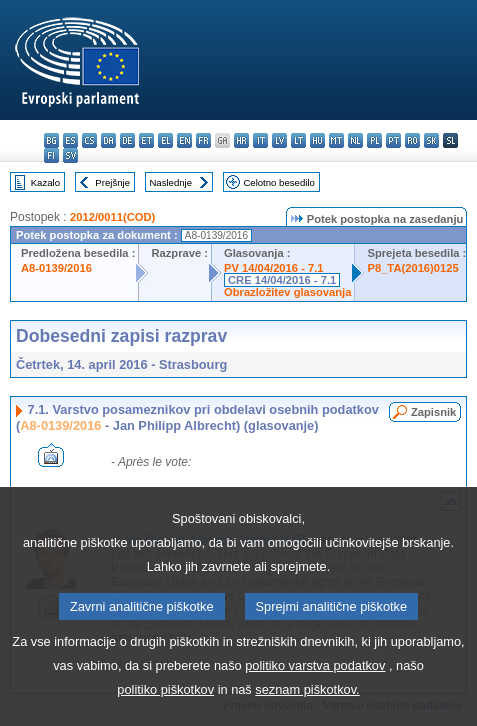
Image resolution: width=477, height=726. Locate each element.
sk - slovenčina (431, 140)
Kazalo (45, 182)
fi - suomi (51, 155)
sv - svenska (70, 155)
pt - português (393, 140)
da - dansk (108, 140)
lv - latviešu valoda (279, 140)
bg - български (51, 140)
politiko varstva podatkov (315, 706)
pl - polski (374, 140)
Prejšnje (112, 182)
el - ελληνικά (165, 140)
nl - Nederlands (355, 140)
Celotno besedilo (278, 182)
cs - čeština (89, 140)
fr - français (203, 140)
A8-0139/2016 (56, 268)
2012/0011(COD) (112, 217)
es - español (70, 140)
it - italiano (260, 140)
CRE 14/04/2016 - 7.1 (282, 280)
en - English (184, 140)
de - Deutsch (127, 140)
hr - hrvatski (241, 140)
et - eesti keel (146, 140)
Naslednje (170, 182)
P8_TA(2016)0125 (412, 268)
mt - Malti (336, 140)
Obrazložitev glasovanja (287, 292)
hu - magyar (317, 140)
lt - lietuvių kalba (298, 140)
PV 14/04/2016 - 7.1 (274, 268)
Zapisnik (433, 412)
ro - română (412, 140)
